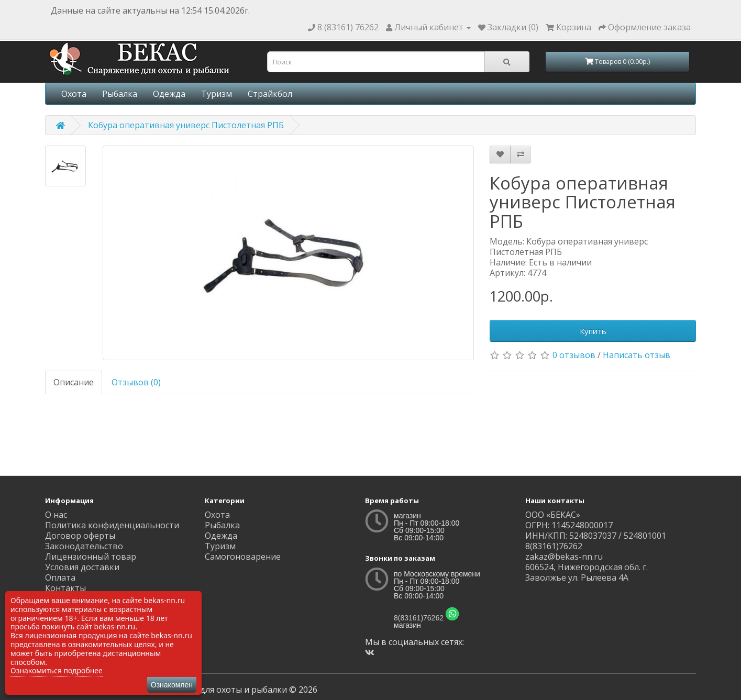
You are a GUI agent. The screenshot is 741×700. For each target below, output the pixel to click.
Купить (593, 331)
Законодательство (84, 546)
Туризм (217, 94)
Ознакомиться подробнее (57, 670)
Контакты (65, 588)
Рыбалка (120, 94)
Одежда (169, 94)
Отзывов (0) (136, 382)
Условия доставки (82, 567)
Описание (74, 382)
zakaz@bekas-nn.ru (564, 557)
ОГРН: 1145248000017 (569, 525)
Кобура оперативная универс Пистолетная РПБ (186, 125)
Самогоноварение (243, 557)
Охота (74, 94)
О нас (56, 515)
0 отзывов (574, 355)
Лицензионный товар (91, 557)
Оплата (60, 577)
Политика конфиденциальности (112, 525)
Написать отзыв (637, 355)
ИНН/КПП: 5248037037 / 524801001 (596, 536)
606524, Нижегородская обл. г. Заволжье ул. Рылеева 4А (587, 572)
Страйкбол (270, 94)
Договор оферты (80, 536)
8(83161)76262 (419, 618)
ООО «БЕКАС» (553, 515)
